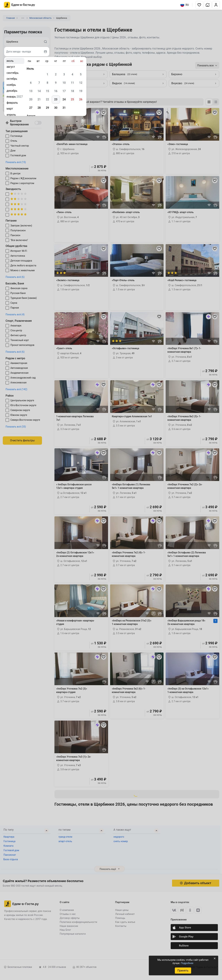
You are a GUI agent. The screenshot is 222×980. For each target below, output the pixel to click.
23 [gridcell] (56, 99)
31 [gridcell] (64, 108)
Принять (183, 971)
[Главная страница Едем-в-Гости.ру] (20, 5)
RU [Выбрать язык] (185, 5)
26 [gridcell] (81, 99)
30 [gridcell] (56, 108)
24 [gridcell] (64, 99)
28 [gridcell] (39, 108)
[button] (199, 5)
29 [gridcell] (47, 108)
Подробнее (187, 963)
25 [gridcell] (72, 99)
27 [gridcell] (31, 108)
